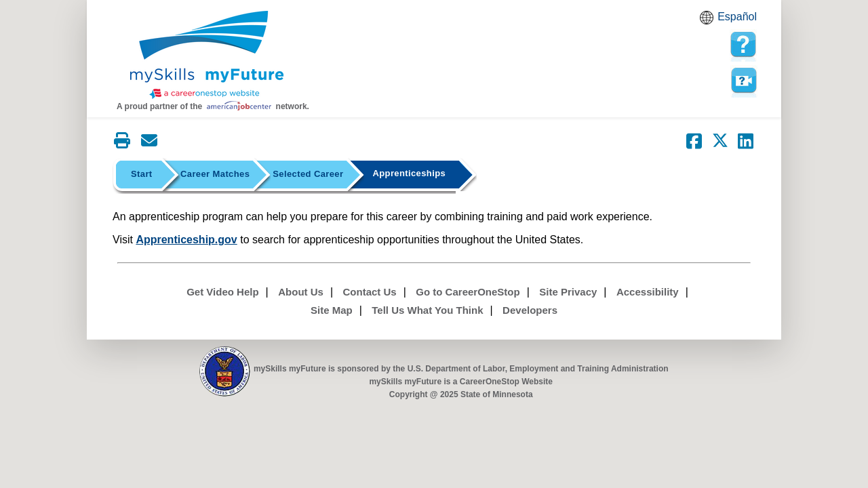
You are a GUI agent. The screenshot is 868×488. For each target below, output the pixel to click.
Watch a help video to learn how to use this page (743, 81)
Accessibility (648, 292)
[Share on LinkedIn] (746, 141)
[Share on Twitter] (720, 141)
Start (142, 174)
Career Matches (215, 174)
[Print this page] (122, 140)
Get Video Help (222, 292)
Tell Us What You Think (427, 310)
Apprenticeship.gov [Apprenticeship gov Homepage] (186, 240)
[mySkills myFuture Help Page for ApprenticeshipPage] (743, 45)
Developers (530, 310)
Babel (709, 22)
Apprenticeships (409, 173)
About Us (301, 292)
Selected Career (308, 174)
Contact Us (370, 292)
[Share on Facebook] (694, 141)
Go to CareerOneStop (468, 292)
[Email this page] (149, 140)
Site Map (332, 310)
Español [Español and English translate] (737, 17)
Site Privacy (568, 292)
